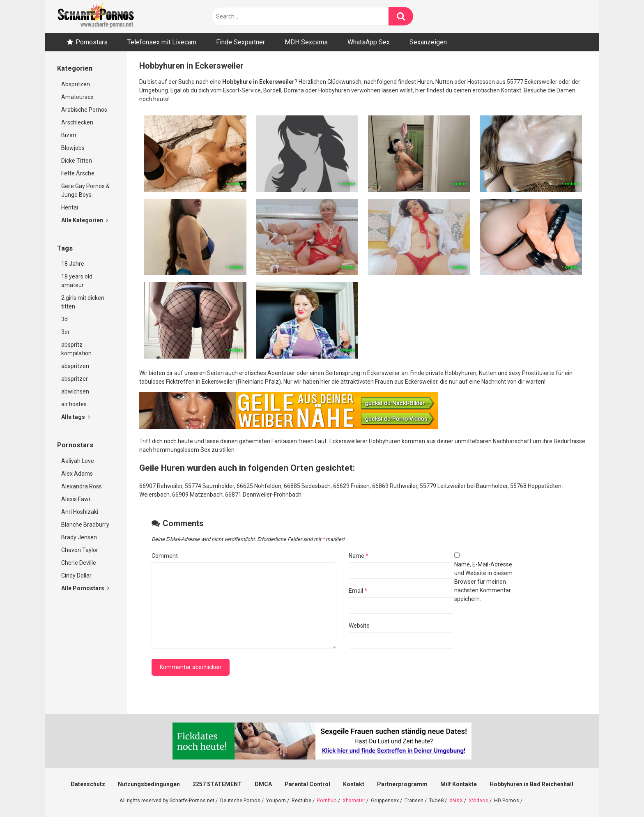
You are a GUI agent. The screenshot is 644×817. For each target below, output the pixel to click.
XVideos (478, 800)
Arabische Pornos (84, 110)
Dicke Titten (77, 161)
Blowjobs (73, 148)
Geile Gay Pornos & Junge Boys (85, 190)
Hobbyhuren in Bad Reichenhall (531, 784)
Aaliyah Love (78, 461)
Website (359, 626)
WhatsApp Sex (369, 42)
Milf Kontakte (459, 784)
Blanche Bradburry (85, 525)
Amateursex (77, 97)
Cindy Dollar (76, 575)
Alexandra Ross (82, 486)
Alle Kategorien (85, 220)
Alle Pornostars (85, 588)
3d (64, 319)
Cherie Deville (79, 563)
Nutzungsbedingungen (149, 784)
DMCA (263, 784)
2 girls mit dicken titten (83, 302)
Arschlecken (77, 122)
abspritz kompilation (76, 349)
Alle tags (76, 417)
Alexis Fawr (76, 499)
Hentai (70, 207)
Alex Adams (77, 474)
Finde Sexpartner (240, 42)
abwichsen (75, 391)
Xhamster (354, 800)
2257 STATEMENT (217, 784)
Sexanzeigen (428, 42)
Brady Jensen (79, 537)
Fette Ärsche (78, 173)
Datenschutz (88, 784)
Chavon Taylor (80, 550)
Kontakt (354, 784)
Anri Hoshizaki (80, 512)
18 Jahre (73, 264)
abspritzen (75, 366)
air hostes (74, 404)
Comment (165, 556)
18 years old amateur (77, 281)
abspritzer (75, 379)
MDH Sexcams (306, 42)
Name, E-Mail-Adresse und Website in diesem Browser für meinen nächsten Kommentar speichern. (483, 582)
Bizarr (69, 135)
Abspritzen (76, 84)
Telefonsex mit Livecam (162, 42)
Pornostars (92, 42)
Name (359, 556)
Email (358, 591)
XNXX (456, 800)
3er (66, 332)
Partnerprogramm (402, 784)
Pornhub (327, 800)
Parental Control (307, 784)
